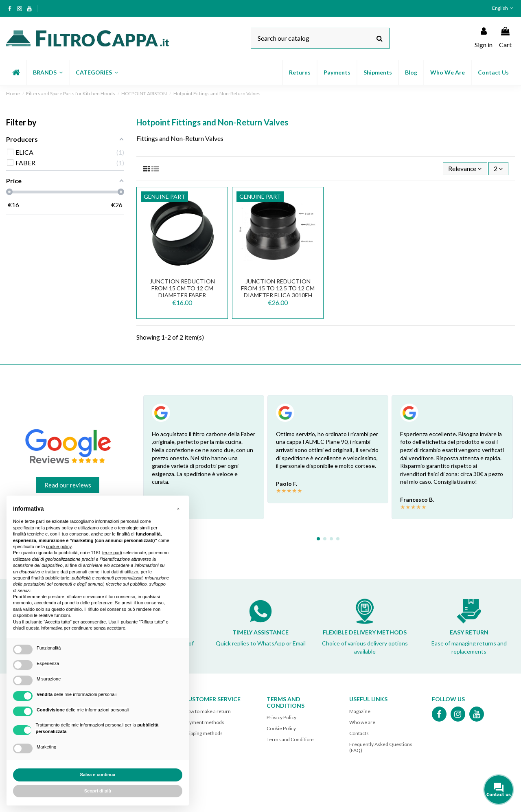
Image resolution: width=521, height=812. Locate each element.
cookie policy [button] (59, 546)
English (503, 8)
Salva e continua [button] (98, 775)
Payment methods (204, 722)
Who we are (362, 722)
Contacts (359, 733)
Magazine (360, 711)
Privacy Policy (281, 718)
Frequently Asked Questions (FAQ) (381, 747)
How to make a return (207, 711)
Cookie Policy (281, 729)
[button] (47, 72)
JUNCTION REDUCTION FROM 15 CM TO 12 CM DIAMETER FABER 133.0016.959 (182, 292)
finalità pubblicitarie (50, 578)
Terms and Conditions (291, 740)
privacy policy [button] (59, 528)
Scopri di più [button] (98, 791)
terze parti (112, 553)
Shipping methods (203, 733)
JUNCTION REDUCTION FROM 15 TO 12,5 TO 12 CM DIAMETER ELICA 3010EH (278, 289)
